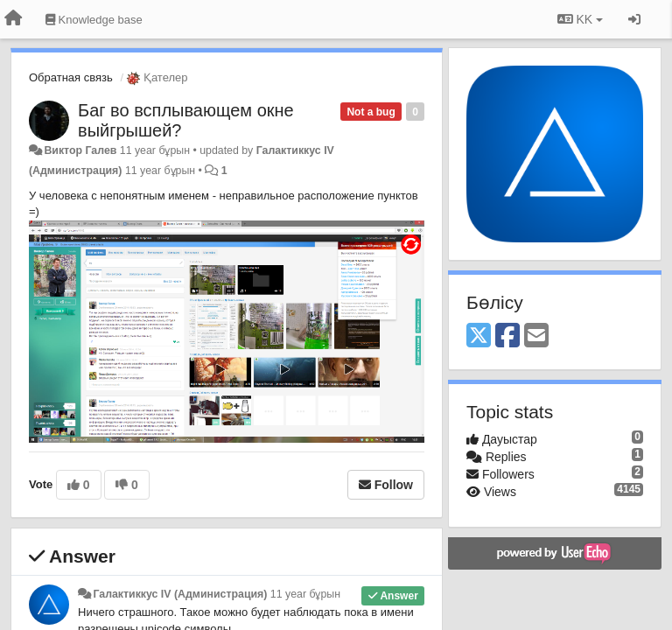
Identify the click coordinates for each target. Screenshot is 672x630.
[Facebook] (507, 336)
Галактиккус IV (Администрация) (180, 594)
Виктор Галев (80, 150)
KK (580, 19)
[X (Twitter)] (479, 336)
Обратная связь (71, 77)
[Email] (536, 336)
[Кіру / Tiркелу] (634, 19)
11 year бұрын (305, 594)
